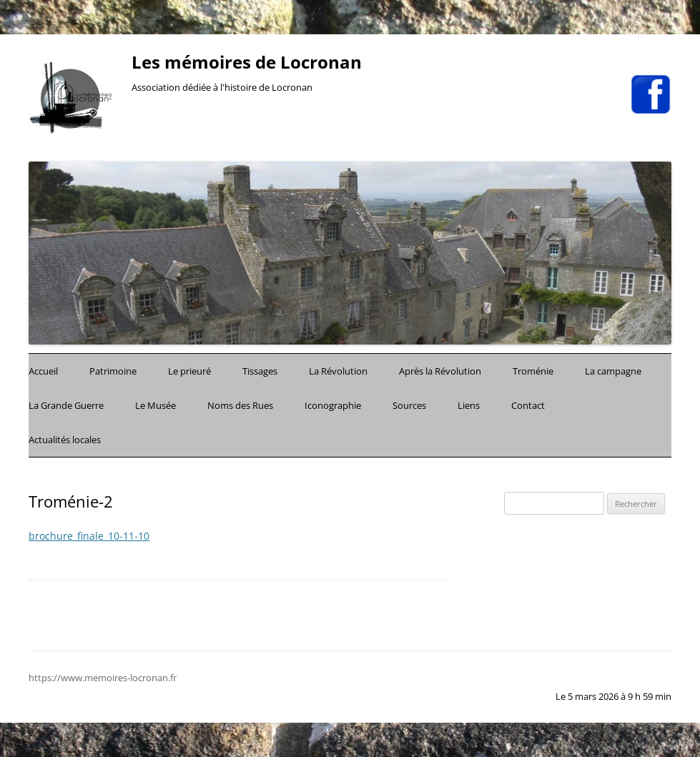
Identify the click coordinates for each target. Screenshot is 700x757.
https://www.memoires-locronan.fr (103, 678)
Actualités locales (65, 440)
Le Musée (156, 405)
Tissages (260, 371)
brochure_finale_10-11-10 (89, 536)
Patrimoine (113, 371)
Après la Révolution (440, 371)
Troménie (533, 371)
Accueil (43, 371)
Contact (528, 405)
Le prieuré (189, 371)
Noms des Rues (240, 405)
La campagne (613, 371)
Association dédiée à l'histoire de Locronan (222, 88)
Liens (469, 405)
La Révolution (338, 371)
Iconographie (333, 405)
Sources (409, 405)
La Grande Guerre (66, 405)
